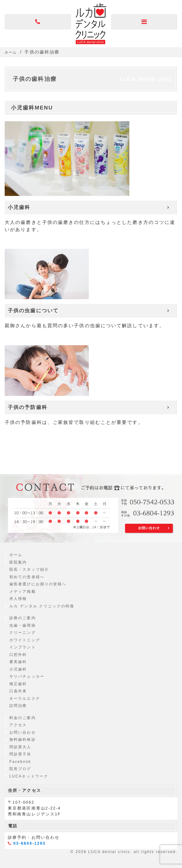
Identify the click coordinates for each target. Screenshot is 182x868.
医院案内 (18, 562)
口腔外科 (18, 655)
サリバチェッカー (27, 676)
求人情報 (18, 599)
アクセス (18, 725)
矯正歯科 (18, 684)
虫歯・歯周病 (23, 625)
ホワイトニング (25, 640)
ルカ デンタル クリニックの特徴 (42, 606)
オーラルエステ (25, 699)
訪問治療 (18, 706)
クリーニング (23, 633)
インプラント (23, 647)
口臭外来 (18, 691)
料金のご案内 (23, 718)
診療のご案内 (23, 618)
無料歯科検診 (23, 740)
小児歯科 (18, 669)
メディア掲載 (23, 592)
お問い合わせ (23, 732)
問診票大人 (20, 747)
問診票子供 (20, 754)
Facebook (20, 762)
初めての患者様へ (27, 577)
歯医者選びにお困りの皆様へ (38, 584)
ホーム (16, 555)
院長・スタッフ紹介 (29, 569)
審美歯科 (18, 662)
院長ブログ (20, 769)
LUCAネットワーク (29, 776)
